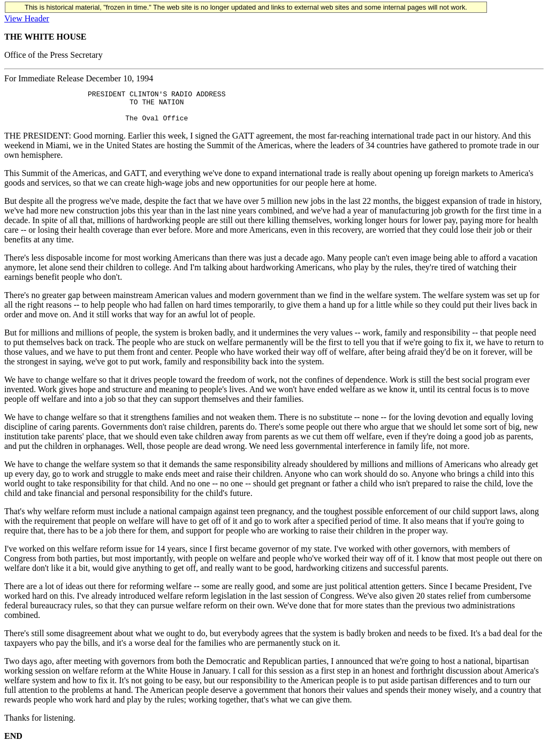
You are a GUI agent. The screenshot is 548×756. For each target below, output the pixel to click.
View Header (27, 18)
